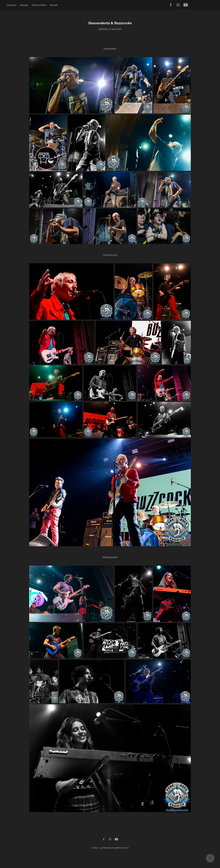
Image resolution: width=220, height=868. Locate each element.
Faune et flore (39, 5)
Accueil (54, 5)
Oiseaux (24, 5)
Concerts (11, 5)
